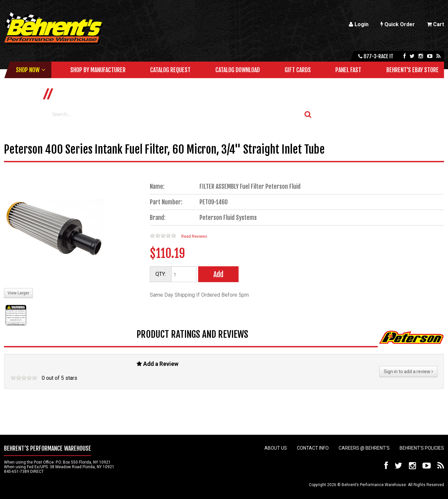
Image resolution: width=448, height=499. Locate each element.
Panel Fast (348, 70)
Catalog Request (170, 70)
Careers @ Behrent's (364, 448)
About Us (276, 448)
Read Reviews (194, 236)
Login (359, 24)
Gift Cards (298, 70)
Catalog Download (238, 70)
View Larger (18, 293)
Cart (435, 24)
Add (218, 274)
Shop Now (28, 70)
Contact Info (313, 448)
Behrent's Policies (422, 448)
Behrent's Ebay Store (413, 70)
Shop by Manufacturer (98, 70)
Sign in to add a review (408, 372)
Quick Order (398, 24)
